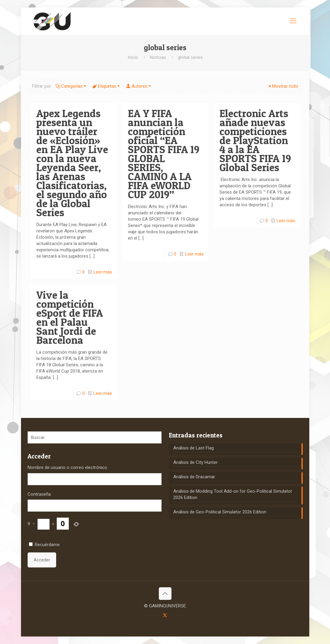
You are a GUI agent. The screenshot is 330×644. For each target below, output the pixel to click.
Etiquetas (107, 86)
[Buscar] (95, 437)
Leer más (103, 272)
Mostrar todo (283, 86)
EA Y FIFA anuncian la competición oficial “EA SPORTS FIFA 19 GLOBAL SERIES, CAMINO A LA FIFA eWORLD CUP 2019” (164, 154)
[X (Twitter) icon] (165, 615)
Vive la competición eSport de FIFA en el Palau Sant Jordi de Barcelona (70, 317)
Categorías (71, 86)
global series (190, 57)
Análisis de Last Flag (194, 448)
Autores (139, 86)
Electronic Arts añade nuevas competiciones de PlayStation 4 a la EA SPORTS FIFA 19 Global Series (255, 140)
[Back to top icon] (165, 594)
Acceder (42, 560)
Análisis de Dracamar (194, 477)
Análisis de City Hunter (195, 462)
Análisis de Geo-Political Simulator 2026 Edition (220, 512)
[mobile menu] (293, 21)
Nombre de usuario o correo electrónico (67, 467)
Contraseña (39, 494)
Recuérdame (47, 545)
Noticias (158, 57)
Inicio (133, 57)
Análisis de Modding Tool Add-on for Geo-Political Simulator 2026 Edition (233, 494)
